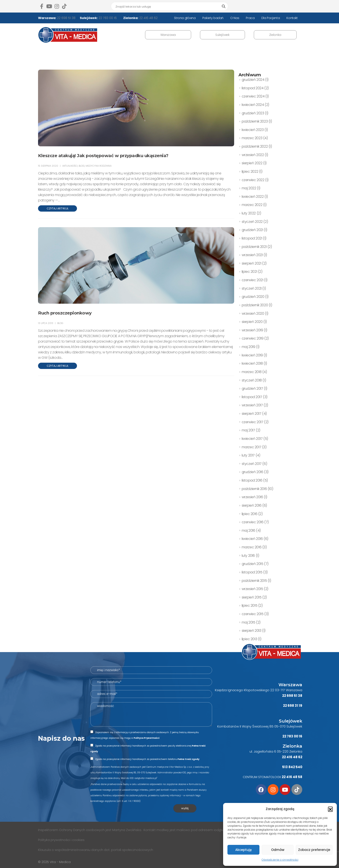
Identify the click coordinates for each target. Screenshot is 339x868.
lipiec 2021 (249, 272)
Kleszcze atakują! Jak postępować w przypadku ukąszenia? (103, 156)
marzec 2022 (252, 205)
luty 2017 (248, 455)
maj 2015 (249, 622)
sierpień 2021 (252, 263)
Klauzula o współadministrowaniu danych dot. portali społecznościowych (96, 850)
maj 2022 (249, 188)
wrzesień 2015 (252, 589)
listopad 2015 (252, 572)
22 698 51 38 (66, 18)
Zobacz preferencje (314, 850)
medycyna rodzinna (99, 166)
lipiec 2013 (249, 639)
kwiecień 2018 (252, 363)
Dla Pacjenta (271, 18)
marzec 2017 (252, 447)
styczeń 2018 (252, 380)
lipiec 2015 (250, 606)
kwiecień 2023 (253, 130)
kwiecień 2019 (252, 355)
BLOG (82, 166)
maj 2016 (249, 531)
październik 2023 (255, 121)
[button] (330, 809)
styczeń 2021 (252, 288)
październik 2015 (254, 581)
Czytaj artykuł (58, 208)
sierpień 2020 (252, 322)
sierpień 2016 (252, 505)
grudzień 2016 (253, 472)
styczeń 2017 (252, 464)
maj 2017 (248, 430)
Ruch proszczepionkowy (65, 313)
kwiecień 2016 (252, 539)
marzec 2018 (252, 372)
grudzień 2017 (252, 389)
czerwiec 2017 (253, 422)
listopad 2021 (252, 238)
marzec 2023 (252, 138)
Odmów (278, 850)
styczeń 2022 (252, 222)
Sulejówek (222, 35)
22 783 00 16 (107, 18)
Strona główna (185, 18)
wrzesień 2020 (253, 314)
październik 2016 (254, 489)
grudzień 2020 (253, 297)
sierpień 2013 (252, 631)
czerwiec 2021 (253, 280)
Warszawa (168, 35)
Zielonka (275, 35)
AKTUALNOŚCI (70, 166)
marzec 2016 (252, 547)
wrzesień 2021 (252, 255)
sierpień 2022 (252, 163)
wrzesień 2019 (252, 330)
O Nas (235, 18)
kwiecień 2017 (252, 439)
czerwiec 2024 (253, 96)
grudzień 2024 (253, 80)
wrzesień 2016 (252, 497)
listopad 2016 (252, 480)
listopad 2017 (252, 397)
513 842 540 (292, 767)
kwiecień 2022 (253, 197)
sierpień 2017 (252, 414)
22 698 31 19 (293, 706)
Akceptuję (243, 850)
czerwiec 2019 (253, 338)
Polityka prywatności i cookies (62, 840)
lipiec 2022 (250, 172)
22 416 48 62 (148, 18)
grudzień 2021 (252, 230)
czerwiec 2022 (253, 180)
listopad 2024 (253, 88)
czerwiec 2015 (253, 614)
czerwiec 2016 (253, 522)
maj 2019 (249, 347)
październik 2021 (254, 247)
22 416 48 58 (292, 777)
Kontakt (292, 18)
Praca (250, 18)
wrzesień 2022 (253, 155)
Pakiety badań (213, 18)
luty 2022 (249, 213)
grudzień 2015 (253, 564)
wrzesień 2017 (252, 405)
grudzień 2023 (253, 113)
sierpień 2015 (252, 597)
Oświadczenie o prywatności (280, 860)
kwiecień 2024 (253, 105)
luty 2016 (248, 556)
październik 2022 (255, 146)
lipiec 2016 (250, 514)
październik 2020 (255, 305)
